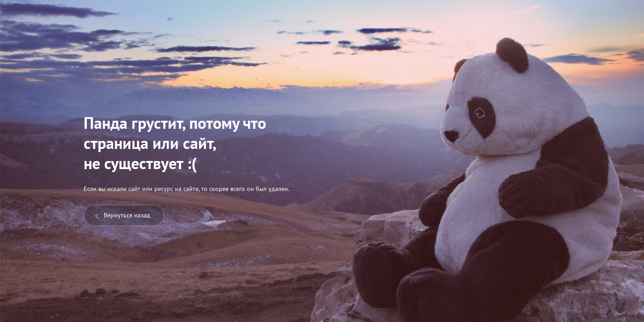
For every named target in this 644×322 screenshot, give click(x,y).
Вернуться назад (123, 215)
